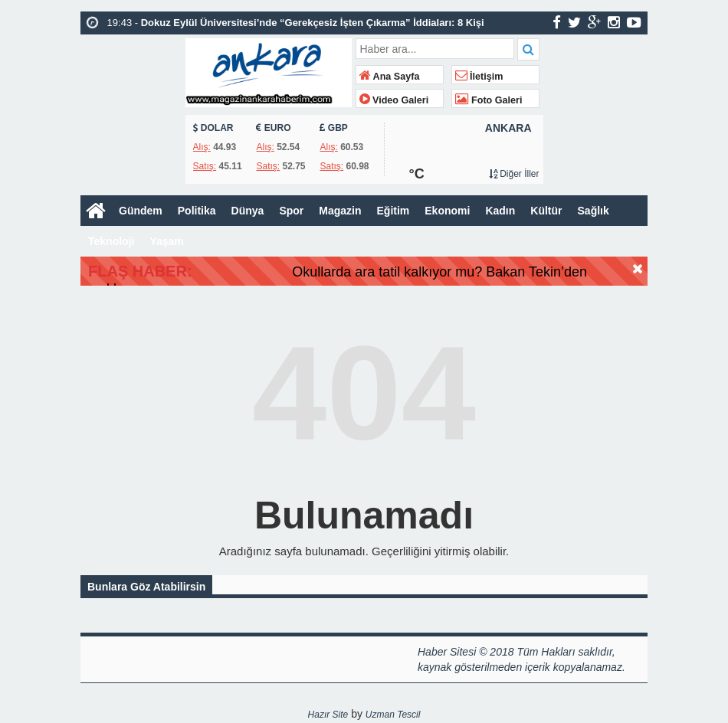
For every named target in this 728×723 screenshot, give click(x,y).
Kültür (546, 211)
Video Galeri (394, 100)
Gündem (141, 211)
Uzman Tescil (393, 716)
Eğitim (394, 211)
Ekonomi (447, 211)
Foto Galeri (489, 100)
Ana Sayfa (390, 77)
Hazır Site (328, 716)
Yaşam (166, 241)
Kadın (500, 211)
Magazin (340, 211)
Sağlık (594, 211)
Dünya (248, 211)
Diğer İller (514, 174)
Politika (197, 211)
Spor (291, 211)
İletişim (479, 77)
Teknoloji (111, 241)
